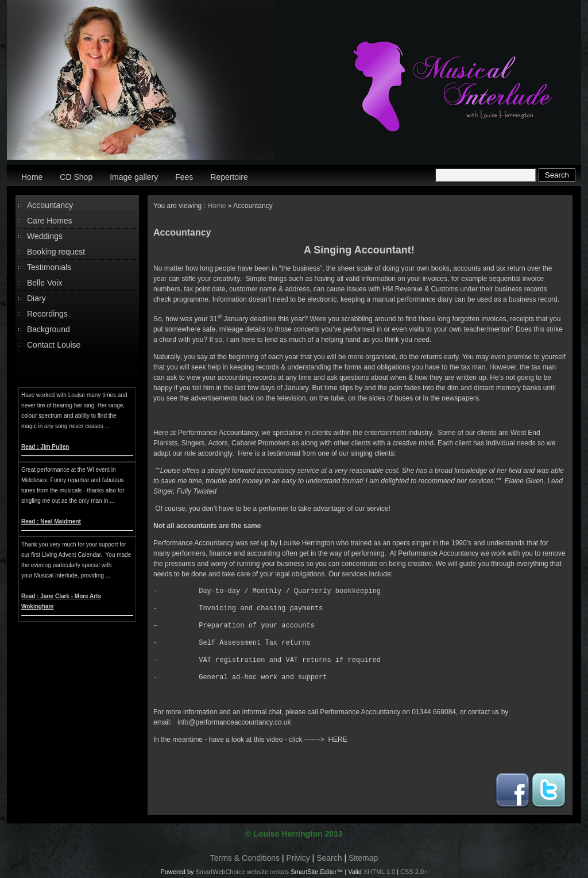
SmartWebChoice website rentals (242, 872)
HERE (337, 740)
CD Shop (76, 177)
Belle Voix (45, 283)
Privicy (298, 858)
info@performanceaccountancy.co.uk (234, 722)
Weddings (45, 236)
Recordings (47, 314)
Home (32, 177)
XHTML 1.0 (379, 872)
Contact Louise (54, 345)
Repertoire (229, 177)
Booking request (56, 252)
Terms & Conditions (245, 858)
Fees (184, 177)
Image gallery (134, 177)
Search (329, 858)
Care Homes (50, 221)
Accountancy (50, 205)
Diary (36, 298)
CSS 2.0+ (414, 872)
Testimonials (49, 267)
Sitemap (363, 858)
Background (49, 329)
